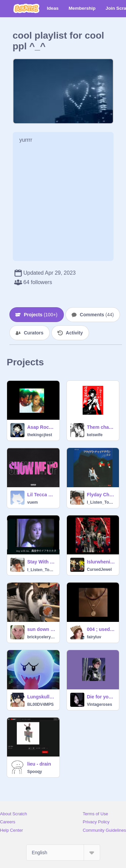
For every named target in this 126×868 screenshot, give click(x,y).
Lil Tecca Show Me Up (41, 495)
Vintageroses (100, 704)
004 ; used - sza (101, 629)
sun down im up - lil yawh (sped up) (41, 629)
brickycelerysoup (41, 637)
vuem (32, 502)
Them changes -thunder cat (101, 427)
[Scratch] (26, 8)
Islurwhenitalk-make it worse (101, 562)
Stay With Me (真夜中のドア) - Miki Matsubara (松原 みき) (41, 562)
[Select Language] (63, 853)
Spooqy (35, 772)
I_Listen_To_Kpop (101, 502)
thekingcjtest (40, 435)
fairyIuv (94, 637)
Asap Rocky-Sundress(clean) (41, 427)
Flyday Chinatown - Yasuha (101, 495)
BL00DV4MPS (40, 704)
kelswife (95, 435)
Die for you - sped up (101, 697)
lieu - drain (39, 764)
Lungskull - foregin (41, 697)
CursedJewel (99, 569)
